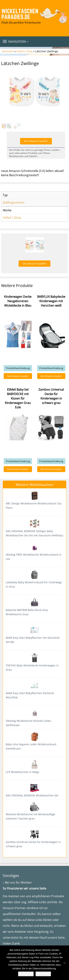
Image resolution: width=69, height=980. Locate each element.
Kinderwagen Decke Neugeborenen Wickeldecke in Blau (18, 301)
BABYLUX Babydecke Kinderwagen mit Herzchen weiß (51, 301)
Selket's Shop (24, 51)
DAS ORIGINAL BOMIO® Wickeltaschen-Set (32, 795)
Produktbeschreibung (18, 368)
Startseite (8, 51)
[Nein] (64, 963)
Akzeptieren (26, 974)
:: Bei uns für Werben (17, 882)
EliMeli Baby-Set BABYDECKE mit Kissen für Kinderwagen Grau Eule (18, 398)
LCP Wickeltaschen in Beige (22, 772)
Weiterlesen (43, 974)
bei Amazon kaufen (36, 141)
